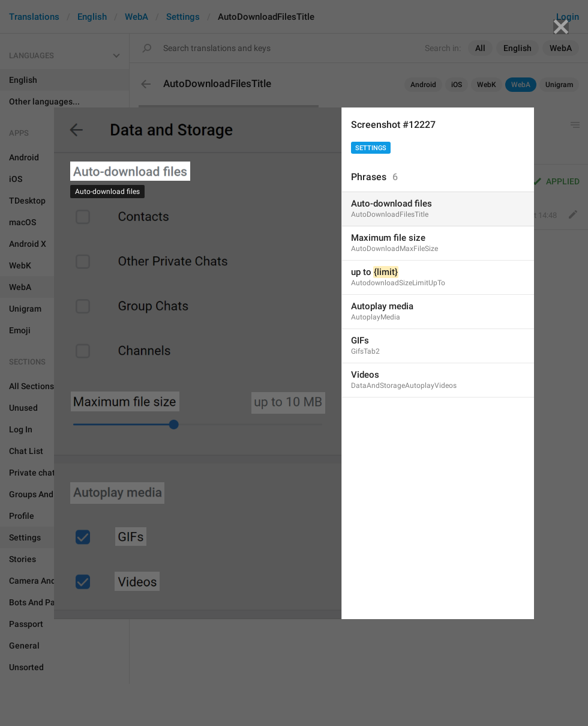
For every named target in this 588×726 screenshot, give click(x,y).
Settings (371, 148)
